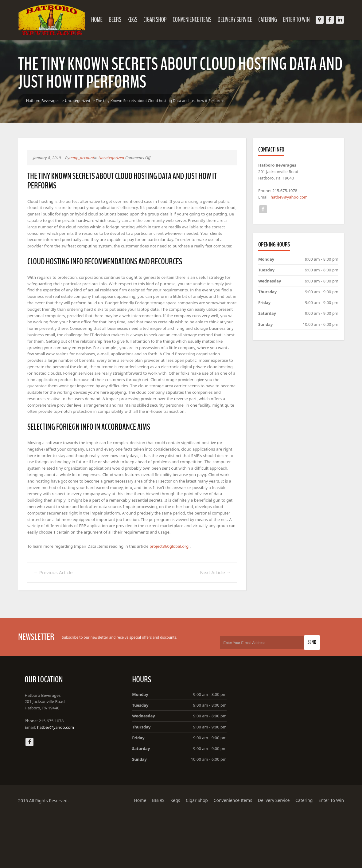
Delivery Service (238, 20)
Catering (271, 20)
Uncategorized (74, 101)
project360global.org (176, 596)
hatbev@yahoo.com (293, 200)
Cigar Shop (159, 20)
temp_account (82, 158)
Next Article (217, 623)
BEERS (119, 20)
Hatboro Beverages (39, 101)
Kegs (136, 20)
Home (101, 20)
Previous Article (49, 623)
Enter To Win (300, 20)
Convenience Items (196, 20)
